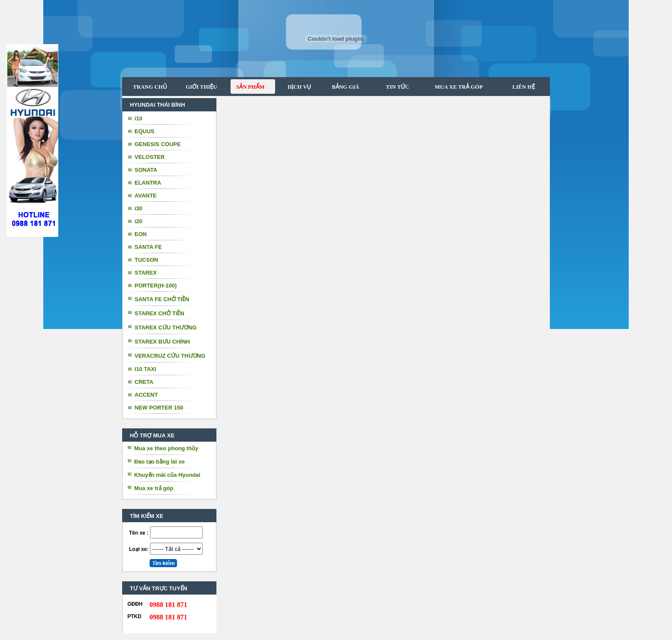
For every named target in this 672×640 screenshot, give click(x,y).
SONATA (146, 170)
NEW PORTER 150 (159, 408)
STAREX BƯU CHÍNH (162, 342)
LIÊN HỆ (523, 87)
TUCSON (146, 260)
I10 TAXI (145, 369)
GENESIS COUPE (158, 144)
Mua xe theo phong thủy (166, 448)
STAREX (146, 273)
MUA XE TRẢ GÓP (455, 87)
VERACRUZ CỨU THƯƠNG (170, 356)
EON (141, 234)
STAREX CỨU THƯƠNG (166, 327)
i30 (138, 208)
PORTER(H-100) (156, 286)
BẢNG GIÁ (342, 87)
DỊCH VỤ (297, 87)
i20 (138, 221)
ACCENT (146, 395)
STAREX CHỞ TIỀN (159, 313)
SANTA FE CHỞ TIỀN (162, 299)
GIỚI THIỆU (201, 87)
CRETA (144, 382)
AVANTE (146, 196)
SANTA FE (148, 247)
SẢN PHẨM (247, 87)
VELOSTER (150, 157)
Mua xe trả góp (154, 488)
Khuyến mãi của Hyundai (167, 475)
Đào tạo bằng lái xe (159, 462)
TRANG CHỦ (150, 87)
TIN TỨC (393, 87)
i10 (138, 118)
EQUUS (144, 131)
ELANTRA (148, 183)
